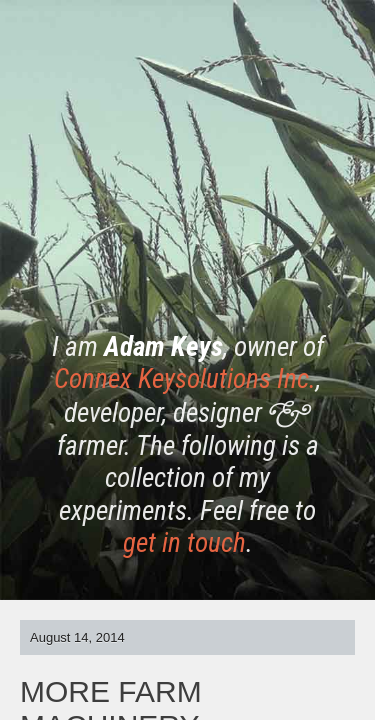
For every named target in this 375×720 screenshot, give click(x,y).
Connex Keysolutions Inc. (185, 379)
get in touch (184, 543)
